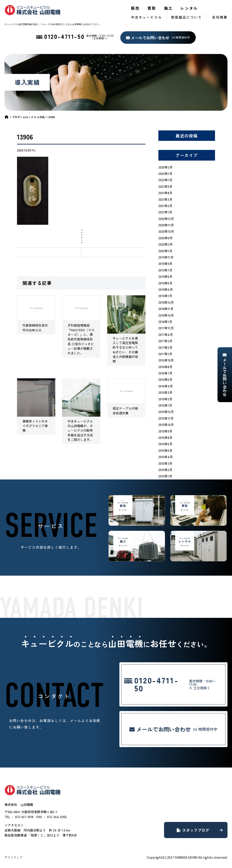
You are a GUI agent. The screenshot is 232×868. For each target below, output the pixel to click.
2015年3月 (165, 463)
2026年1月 (165, 174)
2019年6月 (165, 276)
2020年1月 (165, 251)
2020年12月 (166, 219)
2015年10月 (166, 425)
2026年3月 (166, 167)
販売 (135, 8)
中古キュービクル (146, 17)
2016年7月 (165, 373)
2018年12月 (166, 302)
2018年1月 (165, 322)
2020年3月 (166, 244)
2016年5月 (165, 379)
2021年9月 (165, 186)
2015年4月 (166, 457)
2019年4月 (166, 289)
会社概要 (220, 17)
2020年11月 (166, 225)
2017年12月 (166, 328)
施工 (168, 8)
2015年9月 (165, 431)
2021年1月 (165, 212)
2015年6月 (165, 444)
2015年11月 (166, 418)
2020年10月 (166, 231)
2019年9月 (165, 264)
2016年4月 (166, 386)
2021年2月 (165, 206)
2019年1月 (165, 296)
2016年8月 (165, 367)
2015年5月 (165, 450)
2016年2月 (165, 399)
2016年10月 (166, 360)
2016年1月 (165, 405)
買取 (152, 8)
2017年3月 (165, 341)
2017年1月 (165, 354)
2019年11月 (166, 257)
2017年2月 (165, 347)
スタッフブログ (200, 830)
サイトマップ (13, 857)
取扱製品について (187, 17)
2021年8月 (165, 193)
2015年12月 (166, 412)
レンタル (189, 8)
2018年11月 (166, 309)
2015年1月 (165, 476)
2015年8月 (165, 438)
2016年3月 (165, 392)
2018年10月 (166, 315)
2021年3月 (165, 199)
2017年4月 (166, 335)
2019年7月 (165, 270)
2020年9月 (166, 238)
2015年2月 (165, 470)
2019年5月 (165, 283)
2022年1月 (165, 180)
